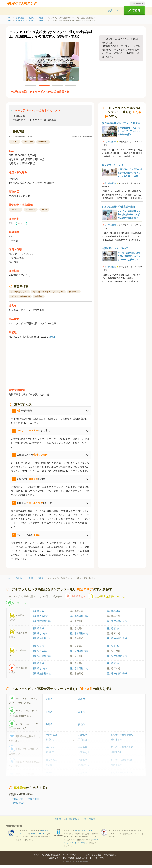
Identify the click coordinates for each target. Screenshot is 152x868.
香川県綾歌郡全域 (42, 624)
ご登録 (134, 13)
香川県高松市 (110, 144)
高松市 (82, 702)
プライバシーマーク (38, 836)
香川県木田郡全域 (79, 619)
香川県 (49, 702)
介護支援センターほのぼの (116, 251)
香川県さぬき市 (41, 619)
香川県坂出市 (114, 614)
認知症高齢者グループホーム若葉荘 (121, 126)
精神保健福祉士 (19, 806)
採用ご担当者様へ (132, 5)
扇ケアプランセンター (114, 168)
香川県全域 (38, 614)
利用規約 (58, 822)
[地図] (52, 339)
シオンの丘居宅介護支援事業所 (118, 209)
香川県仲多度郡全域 (117, 624)
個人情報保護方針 (72, 822)
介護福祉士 (33, 801)
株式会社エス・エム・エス (85, 833)
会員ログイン (115, 13)
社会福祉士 (17, 801)
